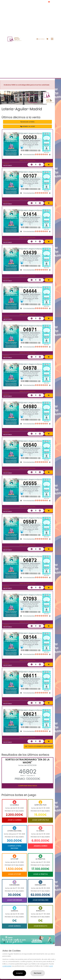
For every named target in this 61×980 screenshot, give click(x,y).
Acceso (41, 39)
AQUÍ (51, 966)
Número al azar (28, 126)
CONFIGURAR (7, 966)
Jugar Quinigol (14, 926)
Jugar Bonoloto (40, 926)
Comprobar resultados (28, 786)
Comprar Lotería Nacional (14, 847)
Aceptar (19, 973)
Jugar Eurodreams (14, 900)
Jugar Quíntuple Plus (40, 820)
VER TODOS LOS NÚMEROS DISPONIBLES (38, 746)
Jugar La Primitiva (40, 874)
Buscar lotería (28, 122)
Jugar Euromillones (40, 900)
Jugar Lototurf (14, 874)
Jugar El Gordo (40, 846)
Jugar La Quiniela (15, 820)
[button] (4, 100)
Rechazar (38, 973)
